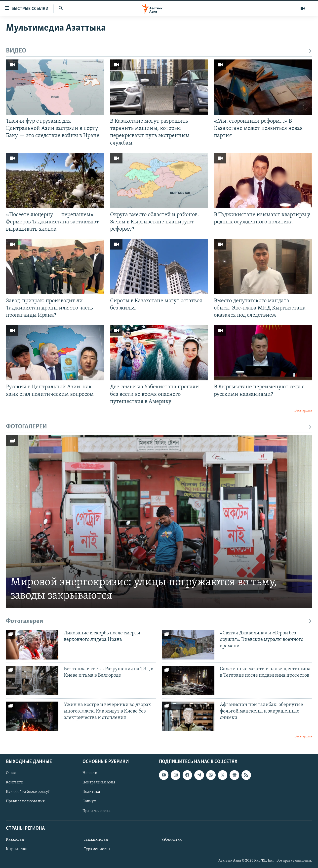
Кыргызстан (17, 849)
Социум (89, 802)
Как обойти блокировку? (28, 792)
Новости (90, 773)
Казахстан (15, 840)
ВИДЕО (159, 51)
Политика (91, 792)
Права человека (97, 811)
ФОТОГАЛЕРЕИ (159, 427)
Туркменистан (97, 849)
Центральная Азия (99, 783)
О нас (11, 773)
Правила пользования (25, 802)
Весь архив (303, 411)
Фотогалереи (159, 621)
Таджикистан (96, 840)
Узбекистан (172, 840)
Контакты (15, 783)
